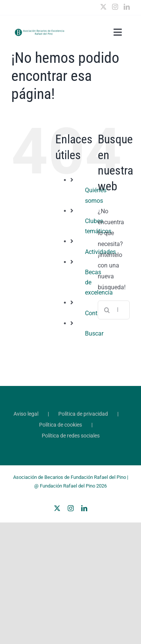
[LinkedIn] (127, 7)
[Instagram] (115, 7)
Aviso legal (26, 414)
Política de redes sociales (71, 436)
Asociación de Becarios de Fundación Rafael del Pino (70, 477)
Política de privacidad (83, 414)
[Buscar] (107, 310)
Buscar (94, 333)
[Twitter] (103, 7)
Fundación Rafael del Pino (67, 486)
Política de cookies (61, 425)
